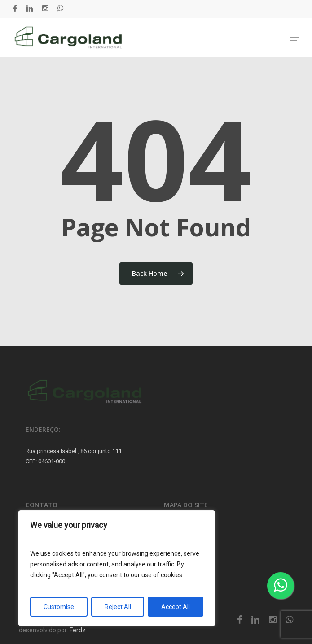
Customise (59, 607)
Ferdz (78, 630)
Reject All (118, 607)
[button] (294, 38)
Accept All (176, 607)
